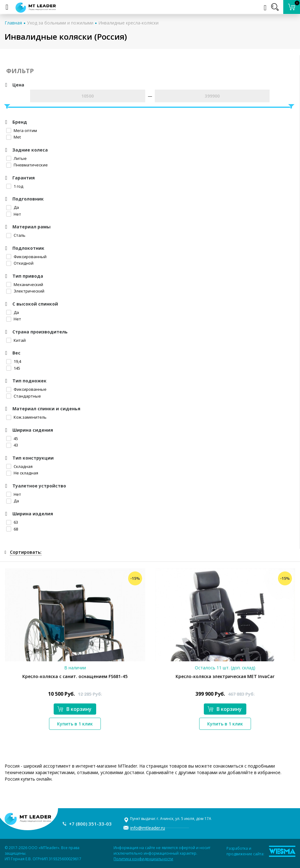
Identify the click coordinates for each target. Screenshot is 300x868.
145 (13, 368)
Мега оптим (22, 130)
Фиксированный (26, 257)
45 (12, 438)
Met (13, 137)
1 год (15, 186)
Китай (16, 340)
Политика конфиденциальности (143, 859)
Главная (13, 23)
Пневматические (27, 165)
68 (12, 529)
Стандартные (24, 396)
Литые (16, 158)
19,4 (14, 361)
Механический (25, 284)
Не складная (22, 473)
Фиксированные (26, 389)
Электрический (25, 291)
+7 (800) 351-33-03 (90, 824)
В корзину (74, 709)
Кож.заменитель (26, 417)
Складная (19, 466)
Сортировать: (26, 552)
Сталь (16, 235)
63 (12, 522)
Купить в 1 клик (75, 724)
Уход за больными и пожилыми (60, 23)
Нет (14, 214)
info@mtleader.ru (148, 828)
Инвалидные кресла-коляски (128, 23)
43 (12, 445)
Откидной (20, 263)
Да (13, 207)
